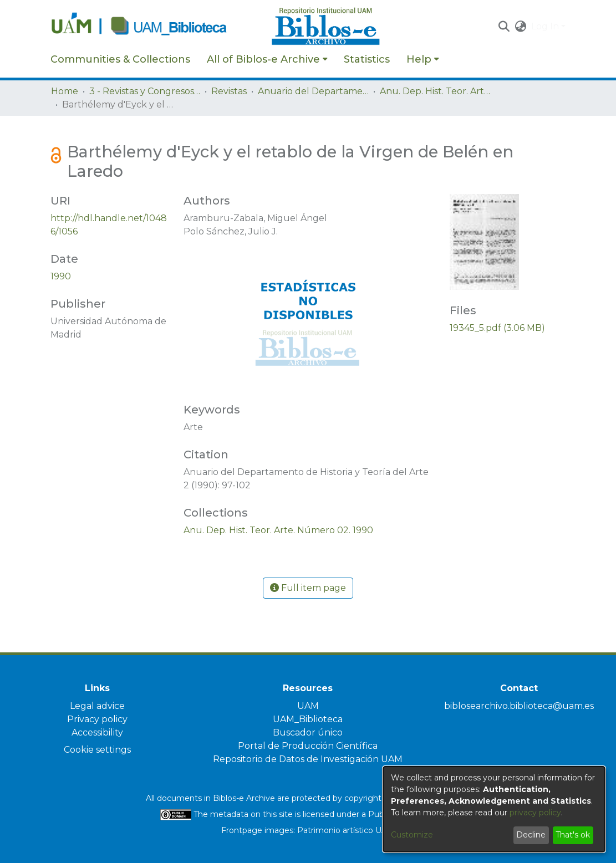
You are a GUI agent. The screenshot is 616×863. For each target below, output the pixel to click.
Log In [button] (546, 26)
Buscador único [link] (308, 732)
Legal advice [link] (97, 706)
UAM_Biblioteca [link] (308, 719)
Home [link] (65, 91)
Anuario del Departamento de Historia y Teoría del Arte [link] (313, 91)
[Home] (155, 27)
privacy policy (535, 813)
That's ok (573, 835)
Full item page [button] (308, 588)
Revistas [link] (229, 91)
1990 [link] (61, 276)
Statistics (367, 59)
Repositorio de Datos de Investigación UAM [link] (308, 759)
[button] (504, 27)
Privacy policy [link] (97, 719)
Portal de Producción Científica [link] (308, 746)
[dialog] (494, 809)
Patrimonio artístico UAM (346, 830)
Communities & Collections (120, 59)
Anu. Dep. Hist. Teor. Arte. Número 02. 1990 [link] (435, 91)
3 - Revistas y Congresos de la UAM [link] (145, 91)
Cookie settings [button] (97, 750)
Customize (412, 835)
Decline (531, 835)
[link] (278, 530)
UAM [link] (308, 706)
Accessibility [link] (97, 732)
